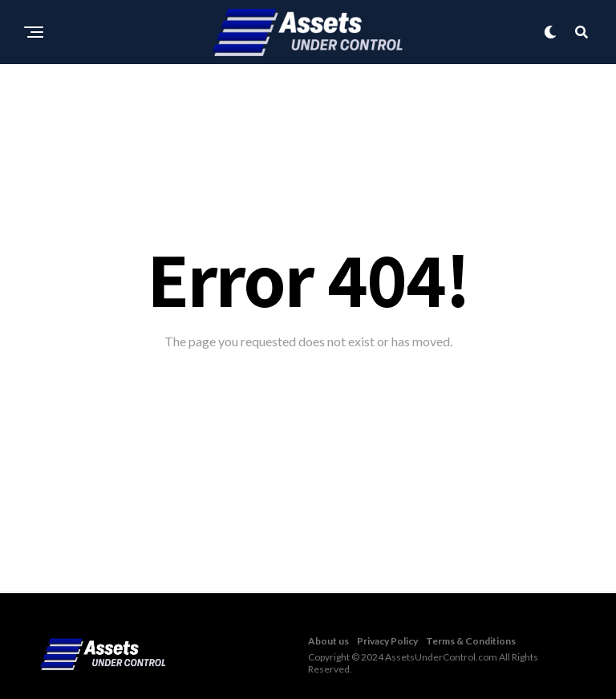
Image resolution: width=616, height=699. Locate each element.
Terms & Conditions (471, 641)
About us (328, 641)
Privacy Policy (387, 641)
